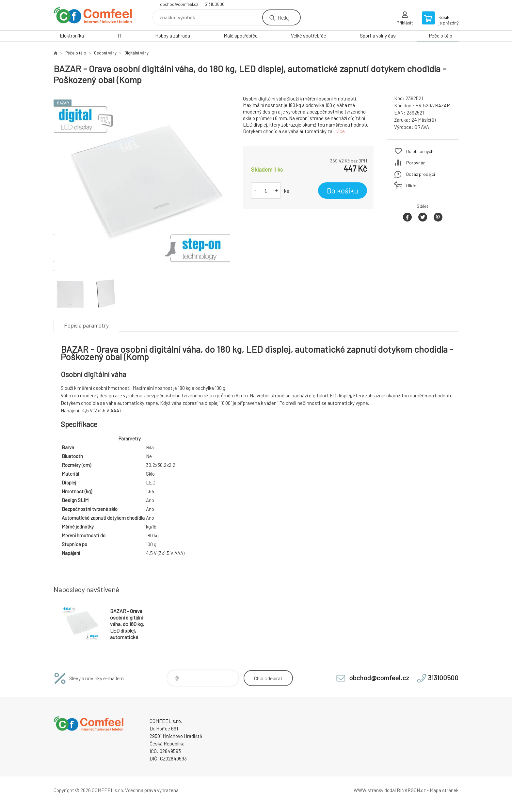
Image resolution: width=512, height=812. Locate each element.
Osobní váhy (105, 53)
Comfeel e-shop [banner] (93, 15)
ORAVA (422, 127)
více (341, 131)
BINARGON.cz (411, 790)
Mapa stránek (444, 790)
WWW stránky (368, 790)
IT (120, 36)
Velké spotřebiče (309, 36)
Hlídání (413, 185)
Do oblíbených (420, 151)
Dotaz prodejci (421, 174)
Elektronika (72, 36)
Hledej (283, 17)
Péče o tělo (441, 36)
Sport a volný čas (378, 36)
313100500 (215, 4)
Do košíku (343, 191)
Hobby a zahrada (173, 36)
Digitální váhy (136, 53)
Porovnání (416, 163)
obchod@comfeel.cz (179, 4)
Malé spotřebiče (241, 36)
